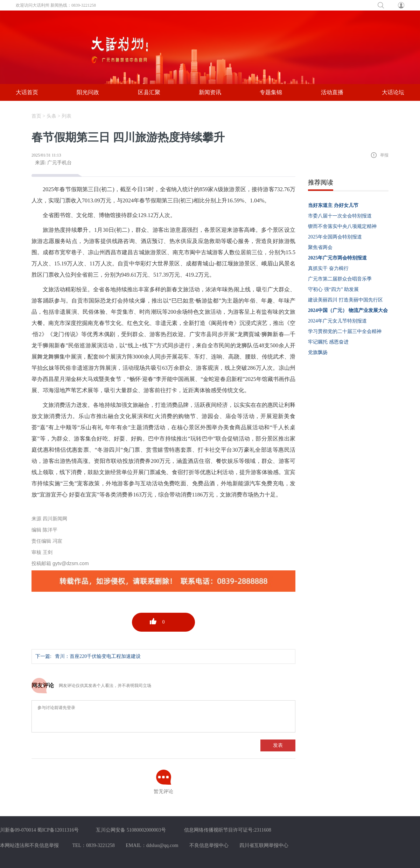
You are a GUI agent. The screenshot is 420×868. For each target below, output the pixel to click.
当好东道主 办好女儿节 (333, 205)
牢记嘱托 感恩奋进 (328, 342)
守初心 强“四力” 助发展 (333, 289)
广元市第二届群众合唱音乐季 (340, 279)
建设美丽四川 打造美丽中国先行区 (345, 300)
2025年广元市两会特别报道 (337, 258)
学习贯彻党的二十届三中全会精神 (345, 331)
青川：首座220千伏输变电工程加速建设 (98, 656)
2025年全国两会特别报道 (335, 237)
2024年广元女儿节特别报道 (337, 321)
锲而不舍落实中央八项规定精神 (342, 226)
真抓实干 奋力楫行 (328, 268)
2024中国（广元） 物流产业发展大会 (348, 310)
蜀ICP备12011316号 (58, 830)
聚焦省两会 (320, 247)
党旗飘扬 (318, 352)
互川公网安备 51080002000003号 (131, 830)
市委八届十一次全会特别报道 (340, 216)
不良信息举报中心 (209, 845)
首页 (36, 116)
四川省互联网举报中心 (264, 845)
